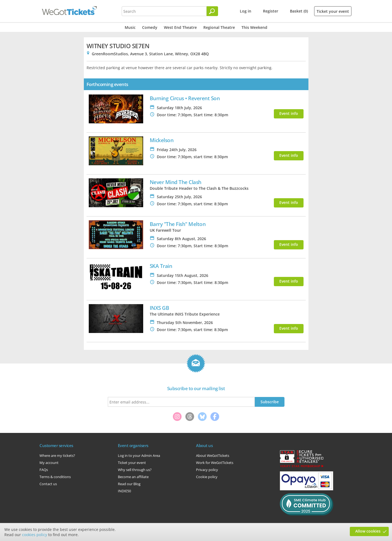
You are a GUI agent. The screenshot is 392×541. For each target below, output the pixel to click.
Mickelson (162, 140)
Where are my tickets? (57, 456)
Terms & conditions (55, 477)
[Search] (212, 11)
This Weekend (254, 27)
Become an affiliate (133, 477)
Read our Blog (129, 484)
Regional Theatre (219, 27)
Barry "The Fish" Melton (178, 224)
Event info (289, 113)
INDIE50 (124, 491)
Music (130, 27)
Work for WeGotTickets (215, 463)
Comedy (150, 27)
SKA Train (161, 266)
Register (271, 11)
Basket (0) (299, 11)
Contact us (48, 484)
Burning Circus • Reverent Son (185, 98)
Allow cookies (368, 531)
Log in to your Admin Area (139, 456)
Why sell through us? (135, 470)
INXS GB (160, 308)
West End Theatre (180, 27)
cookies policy (35, 535)
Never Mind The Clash (176, 182)
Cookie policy (207, 477)
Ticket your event (333, 11)
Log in (246, 11)
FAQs (44, 470)
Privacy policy (207, 470)
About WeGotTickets (213, 456)
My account (49, 463)
